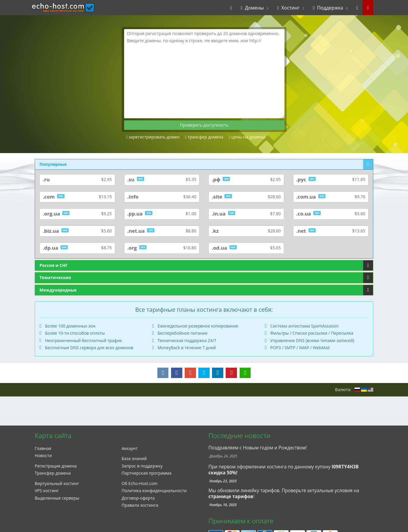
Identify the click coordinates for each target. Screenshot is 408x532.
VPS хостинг (47, 491)
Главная (43, 448)
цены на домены (247, 137)
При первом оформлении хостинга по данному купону (284, 470)
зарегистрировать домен (153, 137)
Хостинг (288, 8)
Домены (252, 8)
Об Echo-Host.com (140, 483)
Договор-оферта (138, 498)
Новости (43, 455)
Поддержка (328, 8)
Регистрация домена (56, 466)
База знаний (134, 458)
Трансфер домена (53, 473)
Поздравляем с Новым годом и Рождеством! (258, 448)
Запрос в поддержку (142, 466)
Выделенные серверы (57, 498)
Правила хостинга (140, 505)
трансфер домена (204, 137)
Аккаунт (130, 448)
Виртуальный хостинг (57, 483)
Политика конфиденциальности (154, 491)
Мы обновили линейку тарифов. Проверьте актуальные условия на (284, 491)
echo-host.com (51, 8)
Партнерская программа (147, 473)
